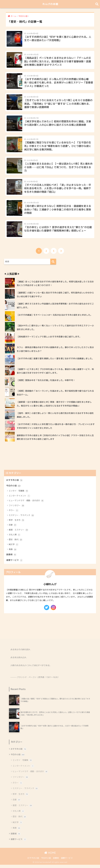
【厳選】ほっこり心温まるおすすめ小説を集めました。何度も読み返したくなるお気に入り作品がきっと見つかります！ (55, 287)
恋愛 (13, 528)
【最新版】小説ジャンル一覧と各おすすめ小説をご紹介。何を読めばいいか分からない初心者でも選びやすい (55, 298)
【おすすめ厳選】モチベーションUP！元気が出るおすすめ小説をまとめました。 (55, 318)
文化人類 (15, 538)
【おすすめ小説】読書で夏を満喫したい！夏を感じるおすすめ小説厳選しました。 (55, 362)
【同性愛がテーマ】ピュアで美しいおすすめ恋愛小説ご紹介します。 (50, 340)
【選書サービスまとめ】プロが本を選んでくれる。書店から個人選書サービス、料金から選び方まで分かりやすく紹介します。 (55, 374)
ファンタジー (17, 509)
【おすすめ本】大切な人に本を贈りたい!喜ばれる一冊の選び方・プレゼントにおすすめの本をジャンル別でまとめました (56, 429)
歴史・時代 (16, 543)
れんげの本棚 (50, 4)
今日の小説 (13, 489)
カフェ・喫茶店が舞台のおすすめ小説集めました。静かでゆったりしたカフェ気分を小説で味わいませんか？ (55, 352)
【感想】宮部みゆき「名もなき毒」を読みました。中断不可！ (46, 383)
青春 (13, 553)
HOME (50, 856)
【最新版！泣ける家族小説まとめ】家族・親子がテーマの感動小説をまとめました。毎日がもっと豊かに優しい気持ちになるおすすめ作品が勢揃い (54, 407)
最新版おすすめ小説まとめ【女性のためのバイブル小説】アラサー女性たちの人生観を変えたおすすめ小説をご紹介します (55, 440)
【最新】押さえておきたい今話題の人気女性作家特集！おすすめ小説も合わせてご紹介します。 (55, 309)
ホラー (14, 514)
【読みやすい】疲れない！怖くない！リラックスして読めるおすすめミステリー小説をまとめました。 (55, 331)
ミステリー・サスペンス (21, 519)
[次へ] (61, 254)
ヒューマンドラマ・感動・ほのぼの (26, 504)
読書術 (11, 558)
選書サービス (15, 563)
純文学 (14, 548)
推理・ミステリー (19, 533)
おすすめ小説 (15, 483)
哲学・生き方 (17, 523)
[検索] (53, 265)
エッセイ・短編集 (19, 494)
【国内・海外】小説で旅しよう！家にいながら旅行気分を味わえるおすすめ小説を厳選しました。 (55, 418)
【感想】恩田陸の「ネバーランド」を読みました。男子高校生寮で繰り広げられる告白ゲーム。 (55, 396)
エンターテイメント (20, 499)
